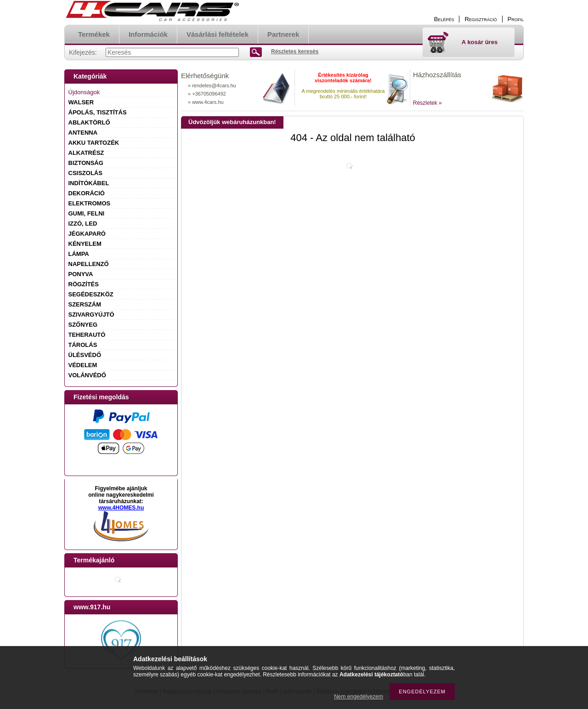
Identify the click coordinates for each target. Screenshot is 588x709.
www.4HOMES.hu (121, 508)
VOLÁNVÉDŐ (87, 375)
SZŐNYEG (83, 325)
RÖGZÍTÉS (84, 284)
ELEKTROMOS (90, 203)
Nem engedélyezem (359, 697)
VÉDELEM (83, 365)
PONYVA (81, 274)
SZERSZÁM (85, 304)
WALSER (81, 102)
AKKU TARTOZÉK (94, 143)
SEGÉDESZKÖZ (91, 294)
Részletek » (427, 103)
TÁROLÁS (83, 345)
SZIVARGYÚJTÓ (91, 315)
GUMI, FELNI (87, 213)
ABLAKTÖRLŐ (89, 122)
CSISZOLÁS (85, 173)
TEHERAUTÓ (87, 335)
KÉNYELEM (85, 244)
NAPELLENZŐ (89, 264)
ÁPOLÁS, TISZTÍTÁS (98, 112)
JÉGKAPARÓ (87, 234)
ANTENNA (83, 133)
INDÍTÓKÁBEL (89, 183)
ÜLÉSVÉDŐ (85, 355)
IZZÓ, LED (83, 224)
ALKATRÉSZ (86, 153)
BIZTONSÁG (86, 163)
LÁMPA (79, 254)
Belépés (444, 19)
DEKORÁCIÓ (87, 193)
